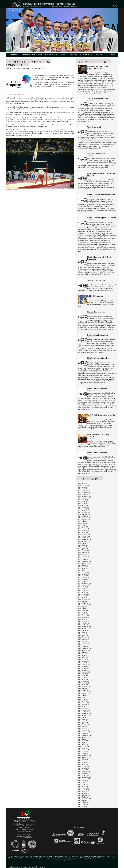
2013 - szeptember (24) (84, 755)
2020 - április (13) (83, 614)
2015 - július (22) (83, 717)
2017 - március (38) (83, 681)
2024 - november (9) (84, 514)
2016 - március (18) (83, 703)
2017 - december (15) (84, 665)
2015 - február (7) (83, 726)
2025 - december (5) (84, 491)
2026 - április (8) (83, 483)
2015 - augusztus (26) (84, 715)
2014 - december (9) (84, 730)
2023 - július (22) (83, 543)
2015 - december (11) (84, 708)
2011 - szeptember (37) (84, 799)
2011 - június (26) (83, 804)
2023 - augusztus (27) (84, 541)
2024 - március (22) (83, 529)
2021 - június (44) (83, 589)
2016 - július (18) (83, 696)
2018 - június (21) (83, 654)
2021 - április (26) (83, 592)
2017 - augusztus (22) (84, 672)
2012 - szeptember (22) (84, 777)
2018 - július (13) (83, 652)
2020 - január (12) (83, 619)
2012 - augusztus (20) (84, 779)
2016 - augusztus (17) (84, 694)
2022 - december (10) (84, 556)
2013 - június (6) (82, 761)
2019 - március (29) (83, 638)
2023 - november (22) (84, 536)
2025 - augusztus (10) (84, 498)
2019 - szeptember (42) (84, 627)
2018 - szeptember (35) (84, 648)
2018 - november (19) (84, 645)
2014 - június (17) (83, 741)
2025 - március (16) (83, 507)
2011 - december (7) (83, 793)
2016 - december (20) (84, 686)
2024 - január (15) (83, 532)
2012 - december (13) (84, 772)
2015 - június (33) (83, 719)
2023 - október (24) (83, 538)
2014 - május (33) (83, 743)
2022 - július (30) (83, 565)
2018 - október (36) (83, 647)
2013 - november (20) (84, 752)
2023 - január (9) (83, 554)
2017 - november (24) (84, 667)
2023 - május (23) (83, 547)
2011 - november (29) (84, 795)
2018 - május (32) (83, 656)
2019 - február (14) (83, 639)
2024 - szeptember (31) (84, 518)
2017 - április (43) (83, 679)
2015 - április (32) (83, 723)
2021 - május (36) (83, 590)
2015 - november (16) (84, 710)
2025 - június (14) (83, 502)
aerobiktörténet (87, 54)
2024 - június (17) (83, 523)
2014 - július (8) (82, 739)
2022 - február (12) (83, 574)
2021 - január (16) (83, 598)
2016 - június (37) (83, 697)
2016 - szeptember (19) (84, 692)
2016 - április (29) (83, 701)
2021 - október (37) (83, 581)
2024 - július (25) (83, 522)
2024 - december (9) (84, 512)
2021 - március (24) (83, 594)
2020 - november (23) (84, 601)
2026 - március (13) (83, 485)
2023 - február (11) (83, 552)
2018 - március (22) (83, 659)
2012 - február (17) (83, 790)
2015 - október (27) (83, 712)
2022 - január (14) (83, 576)
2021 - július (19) (83, 587)
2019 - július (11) (83, 630)
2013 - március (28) (83, 766)
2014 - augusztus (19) (84, 737)
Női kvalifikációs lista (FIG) (14, 94)
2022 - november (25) (84, 558)
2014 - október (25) (83, 734)
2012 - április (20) (83, 786)
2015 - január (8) (83, 728)
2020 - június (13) (83, 610)
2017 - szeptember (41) (84, 670)
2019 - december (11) (84, 621)
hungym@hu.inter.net (24, 831)
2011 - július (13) (83, 803)
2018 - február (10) (83, 661)
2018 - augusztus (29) (84, 650)
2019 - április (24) (83, 636)
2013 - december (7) (84, 750)
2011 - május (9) (82, 806)
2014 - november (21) (84, 732)
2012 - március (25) (83, 788)
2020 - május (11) (83, 612)
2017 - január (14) (83, 685)
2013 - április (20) (83, 764)
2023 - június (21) (83, 545)
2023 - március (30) (83, 551)
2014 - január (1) (83, 748)
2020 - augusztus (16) (84, 607)
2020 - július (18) (83, 609)
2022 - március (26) (83, 572)
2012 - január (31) (83, 792)
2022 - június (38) (83, 567)
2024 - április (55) (83, 527)
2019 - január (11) (83, 641)
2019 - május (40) (83, 634)
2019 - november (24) (84, 623)
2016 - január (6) (83, 706)
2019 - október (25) (83, 625)
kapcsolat (100, 54)
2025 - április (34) (83, 505)
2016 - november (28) (84, 688)
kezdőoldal (13, 54)
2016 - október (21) (83, 690)
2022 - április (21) (83, 570)
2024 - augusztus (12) (84, 520)
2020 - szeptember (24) (84, 605)
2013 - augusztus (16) (84, 757)
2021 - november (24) (84, 580)
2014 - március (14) (83, 746)
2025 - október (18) (83, 494)
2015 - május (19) (83, 721)
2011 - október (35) (83, 797)
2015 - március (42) (83, 725)
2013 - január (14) (83, 770)
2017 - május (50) (83, 677)
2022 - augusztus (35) (84, 563)
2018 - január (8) (83, 663)
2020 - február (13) (83, 618)
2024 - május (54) (83, 525)
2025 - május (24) (83, 503)
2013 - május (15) (83, 763)
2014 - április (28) (83, 745)
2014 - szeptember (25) (84, 735)
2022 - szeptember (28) (84, 561)
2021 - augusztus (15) (84, 585)
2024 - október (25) (83, 516)
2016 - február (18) (83, 705)
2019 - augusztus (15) (84, 628)
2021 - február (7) (83, 596)
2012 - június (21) (83, 783)
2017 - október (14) (83, 668)
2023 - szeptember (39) (84, 540)
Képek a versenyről (12, 189)
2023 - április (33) (83, 549)
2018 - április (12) (83, 657)
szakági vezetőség (28, 54)
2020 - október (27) (83, 603)
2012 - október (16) (83, 775)
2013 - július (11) (83, 759)
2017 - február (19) (83, 683)
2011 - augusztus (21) (84, 801)
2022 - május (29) (83, 569)
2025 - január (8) (83, 511)
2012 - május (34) (83, 784)
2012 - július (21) (83, 781)
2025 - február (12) (83, 509)
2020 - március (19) (83, 616)
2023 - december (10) (84, 534)
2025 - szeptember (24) (84, 496)
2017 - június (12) (83, 676)
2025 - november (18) (84, 493)
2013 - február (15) (83, 768)
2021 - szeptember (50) (84, 583)
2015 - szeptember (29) (84, 714)
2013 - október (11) (83, 754)
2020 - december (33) (84, 599)
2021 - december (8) (84, 578)
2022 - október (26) (83, 560)
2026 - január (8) (83, 489)
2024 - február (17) (83, 531)
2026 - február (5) (83, 487)
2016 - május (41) (83, 699)
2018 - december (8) (84, 643)
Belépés (113, 6)
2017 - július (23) (83, 674)
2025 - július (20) (83, 500)
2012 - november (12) (84, 774)
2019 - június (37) (83, 632)
